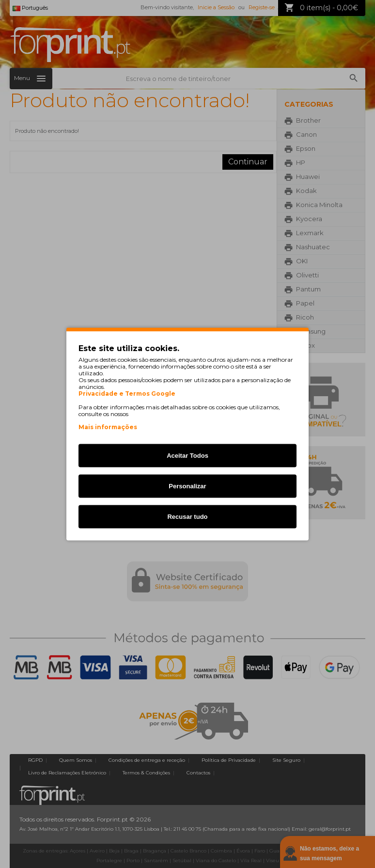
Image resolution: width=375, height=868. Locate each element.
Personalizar (187, 486)
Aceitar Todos (187, 456)
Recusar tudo (187, 517)
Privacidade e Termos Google (127, 394)
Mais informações (108, 427)
